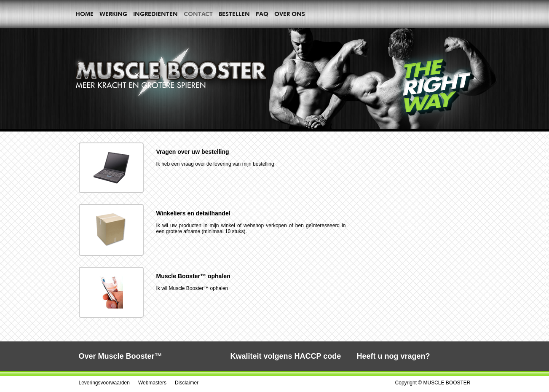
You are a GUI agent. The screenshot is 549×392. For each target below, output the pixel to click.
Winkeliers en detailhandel (193, 213)
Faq (262, 14)
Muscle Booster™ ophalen (193, 276)
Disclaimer (187, 383)
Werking (113, 14)
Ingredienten (155, 14)
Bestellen (234, 14)
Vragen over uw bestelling (193, 152)
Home (84, 14)
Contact (198, 14)
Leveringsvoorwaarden (104, 383)
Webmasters (152, 383)
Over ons (290, 14)
